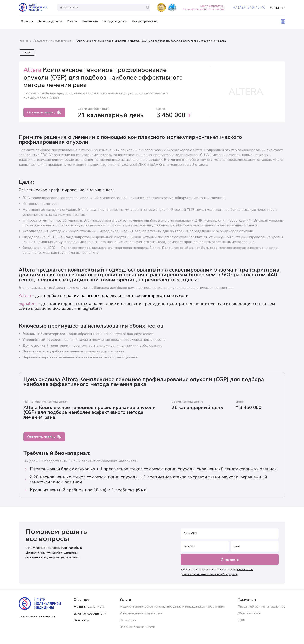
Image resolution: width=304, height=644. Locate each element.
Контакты (82, 620)
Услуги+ (72, 23)
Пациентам (247, 600)
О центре (27, 23)
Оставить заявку (44, 112)
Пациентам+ (90, 23)
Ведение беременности (137, 627)
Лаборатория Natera (145, 23)
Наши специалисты (50, 23)
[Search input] (102, 7)
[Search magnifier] (148, 7)
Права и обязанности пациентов (262, 607)
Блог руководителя (115, 23)
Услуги (125, 600)
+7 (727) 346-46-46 (249, 7)
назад (27, 53)
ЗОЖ (241, 620)
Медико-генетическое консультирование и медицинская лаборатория (172, 607)
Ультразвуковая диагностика (141, 613)
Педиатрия (128, 620)
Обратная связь (249, 613)
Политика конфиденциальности (37, 617)
